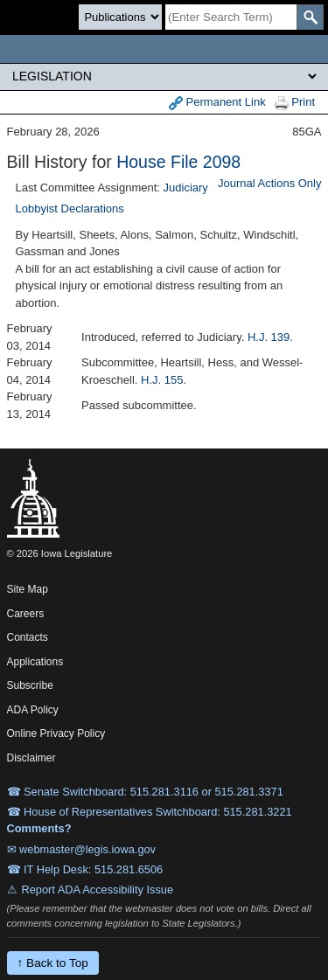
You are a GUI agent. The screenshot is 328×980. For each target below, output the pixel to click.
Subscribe (30, 685)
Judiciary (186, 188)
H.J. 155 (162, 380)
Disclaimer (31, 758)
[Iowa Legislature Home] (164, 49)
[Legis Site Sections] (164, 76)
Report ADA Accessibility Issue (98, 890)
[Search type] (120, 17)
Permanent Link (217, 103)
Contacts (28, 637)
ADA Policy (33, 710)
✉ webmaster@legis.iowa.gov (82, 849)
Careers (26, 614)
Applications (35, 662)
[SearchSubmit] (310, 17)
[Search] (231, 17)
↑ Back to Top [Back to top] (53, 963)
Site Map (28, 589)
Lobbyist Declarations (70, 209)
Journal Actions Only (270, 183)
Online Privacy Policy (56, 733)
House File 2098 (178, 162)
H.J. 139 (269, 337)
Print (295, 103)
